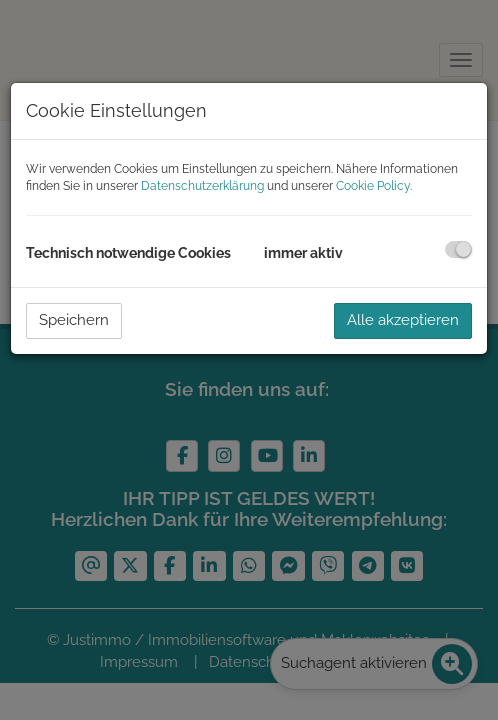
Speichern (74, 320)
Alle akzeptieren (403, 320)
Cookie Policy (373, 186)
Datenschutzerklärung (202, 186)
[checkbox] (458, 249)
